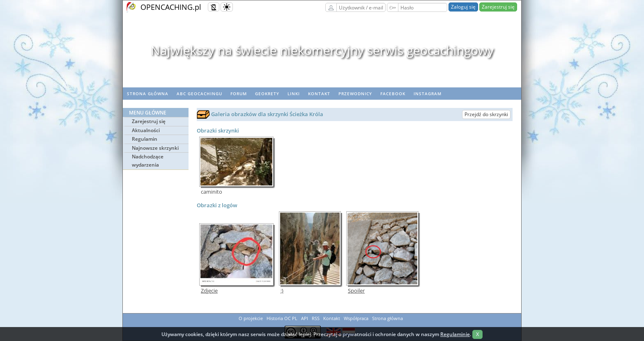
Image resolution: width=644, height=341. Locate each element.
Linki (294, 94)
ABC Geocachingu (199, 94)
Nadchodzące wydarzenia (148, 161)
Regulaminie (455, 334)
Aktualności (146, 130)
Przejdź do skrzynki (486, 114)
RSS (316, 318)
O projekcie (251, 318)
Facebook (393, 94)
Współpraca (356, 318)
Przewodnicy (355, 94)
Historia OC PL (282, 318)
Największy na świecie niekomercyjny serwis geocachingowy (322, 50)
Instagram (428, 94)
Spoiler (356, 291)
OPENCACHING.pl (171, 7)
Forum (239, 94)
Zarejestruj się (498, 7)
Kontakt (319, 94)
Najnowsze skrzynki (155, 148)
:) (282, 291)
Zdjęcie (209, 291)
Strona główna (148, 94)
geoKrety (267, 94)
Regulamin (145, 139)
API (305, 318)
